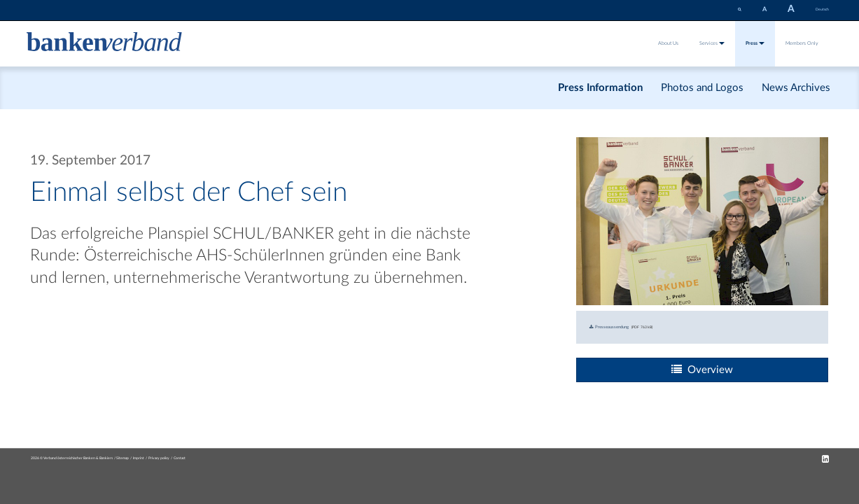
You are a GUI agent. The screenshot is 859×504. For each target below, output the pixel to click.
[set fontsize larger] (791, 10)
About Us (668, 43)
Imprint (139, 458)
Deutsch (822, 9)
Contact (180, 458)
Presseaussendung (609, 327)
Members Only (802, 43)
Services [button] (712, 43)
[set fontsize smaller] (764, 10)
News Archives (796, 88)
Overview (702, 370)
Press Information (600, 88)
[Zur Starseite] (104, 43)
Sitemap (123, 458)
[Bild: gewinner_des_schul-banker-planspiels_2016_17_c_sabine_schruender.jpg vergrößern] (702, 220)
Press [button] (755, 43)
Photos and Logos (702, 88)
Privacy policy (159, 458)
